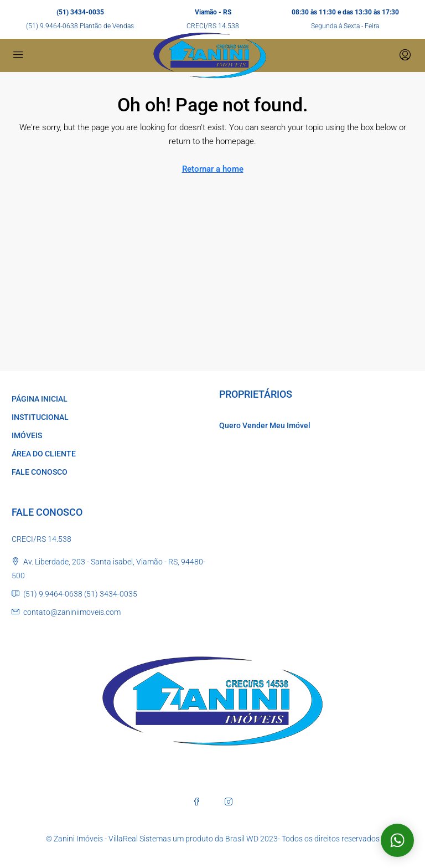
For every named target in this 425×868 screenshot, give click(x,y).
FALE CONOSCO (40, 472)
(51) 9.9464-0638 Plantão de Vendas (80, 26)
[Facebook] (196, 802)
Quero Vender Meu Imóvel (265, 425)
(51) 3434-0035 (80, 12)
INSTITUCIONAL (40, 417)
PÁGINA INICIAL (40, 399)
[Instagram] (229, 802)
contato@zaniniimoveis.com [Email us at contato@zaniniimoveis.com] (72, 612)
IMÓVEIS (27, 435)
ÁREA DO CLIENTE (44, 454)
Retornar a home (213, 169)
